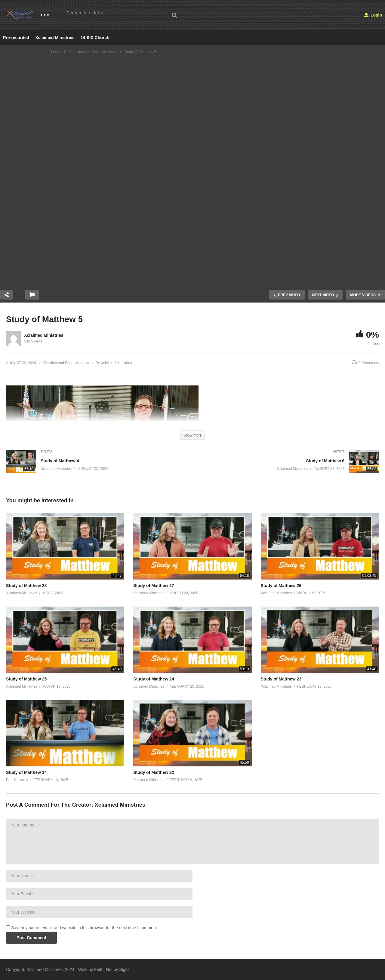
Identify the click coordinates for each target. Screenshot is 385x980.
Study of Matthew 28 (26, 586)
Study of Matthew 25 (26, 679)
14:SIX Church (95, 38)
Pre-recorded (16, 38)
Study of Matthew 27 (154, 586)
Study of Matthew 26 (281, 586)
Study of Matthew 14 (26, 772)
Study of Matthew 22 (154, 772)
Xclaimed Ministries (55, 38)
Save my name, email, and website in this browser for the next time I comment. (85, 928)
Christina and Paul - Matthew (66, 363)
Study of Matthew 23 (281, 679)
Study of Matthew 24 (154, 679)
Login (373, 15)
